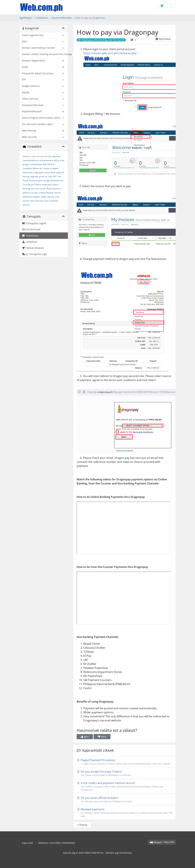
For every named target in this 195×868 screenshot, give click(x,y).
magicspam (39, 172)
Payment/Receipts (62, 18)
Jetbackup (27, 197)
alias (33, 201)
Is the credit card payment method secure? (124, 786)
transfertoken (36, 164)
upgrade (34, 176)
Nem (102, 737)
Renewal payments (124, 813)
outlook (42, 193)
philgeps (36, 197)
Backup (50, 193)
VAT (53, 164)
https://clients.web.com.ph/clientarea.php (110, 53)
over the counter (39, 189)
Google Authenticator (53, 181)
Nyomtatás (163, 39)
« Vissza (82, 825)
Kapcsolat (27, 843)
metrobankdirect (31, 160)
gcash (42, 176)
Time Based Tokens (32, 185)
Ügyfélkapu (26, 18)
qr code (49, 176)
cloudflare (27, 168)
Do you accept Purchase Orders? (124, 773)
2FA (55, 176)
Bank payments (54, 189)
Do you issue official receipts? (124, 799)
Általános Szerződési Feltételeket (57, 843)
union (34, 156)
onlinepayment (46, 160)
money (40, 156)
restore (58, 193)
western (27, 156)
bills (56, 160)
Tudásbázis (42, 18)
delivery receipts (30, 193)
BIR (45, 164)
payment (56, 156)
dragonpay (47, 185)
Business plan (42, 201)
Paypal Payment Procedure (124, 762)
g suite (61, 160)
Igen (85, 737)
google (26, 164)
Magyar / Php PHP (162, 842)
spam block (50, 172)
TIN (49, 164)
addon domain (48, 197)
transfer (48, 156)
